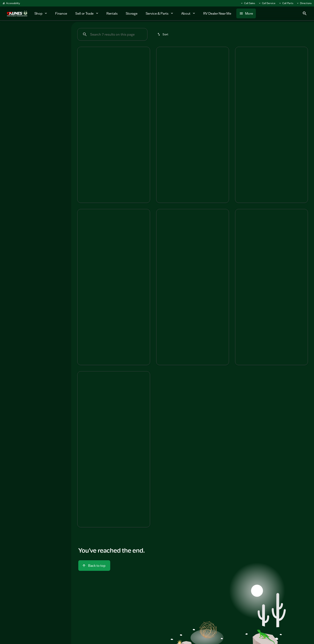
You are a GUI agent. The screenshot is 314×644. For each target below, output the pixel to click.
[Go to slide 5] (125, 96)
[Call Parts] (286, 3)
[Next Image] (144, 74)
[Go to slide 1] (101, 96)
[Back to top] (94, 566)
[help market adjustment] (84, 146)
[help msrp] (84, 139)
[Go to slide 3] (113, 96)
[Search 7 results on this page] (112, 34)
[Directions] (304, 3)
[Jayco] (10, 50)
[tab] (97, 128)
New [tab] (14, 30)
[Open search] (305, 13)
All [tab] (36, 30)
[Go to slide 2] (107, 96)
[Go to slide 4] (119, 96)
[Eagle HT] (26, 50)
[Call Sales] (248, 3)
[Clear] (55, 85)
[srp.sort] (163, 34)
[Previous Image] (83, 74)
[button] (83, 74)
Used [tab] (57, 30)
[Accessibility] (11, 3)
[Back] (58, 42)
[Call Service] (267, 3)
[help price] (84, 153)
